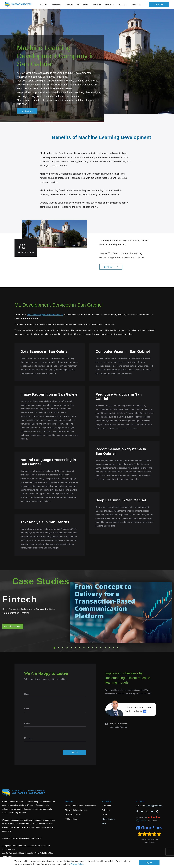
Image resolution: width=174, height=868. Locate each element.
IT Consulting (71, 819)
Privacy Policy (77, 864)
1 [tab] (54, 648)
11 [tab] (97, 648)
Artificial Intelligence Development (80, 806)
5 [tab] (71, 648)
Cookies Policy (35, 838)
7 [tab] (80, 648)
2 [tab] (59, 648)
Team (105, 815)
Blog (104, 823)
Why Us (106, 810)
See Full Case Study (13, 626)
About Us (107, 806)
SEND (75, 752)
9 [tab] (88, 648)
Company (107, 801)
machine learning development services (45, 315)
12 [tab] (101, 648)
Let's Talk (159, 4)
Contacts (140, 801)
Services (69, 801)
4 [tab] (67, 648)
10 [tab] (92, 648)
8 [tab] (84, 648)
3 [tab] (63, 648)
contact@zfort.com (119, 727)
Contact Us (136, 4)
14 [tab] (109, 648)
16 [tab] (118, 648)
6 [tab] (76, 648)
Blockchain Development (76, 810)
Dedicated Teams (73, 815)
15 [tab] (114, 648)
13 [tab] (105, 648)
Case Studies (108, 819)
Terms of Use (21, 838)
